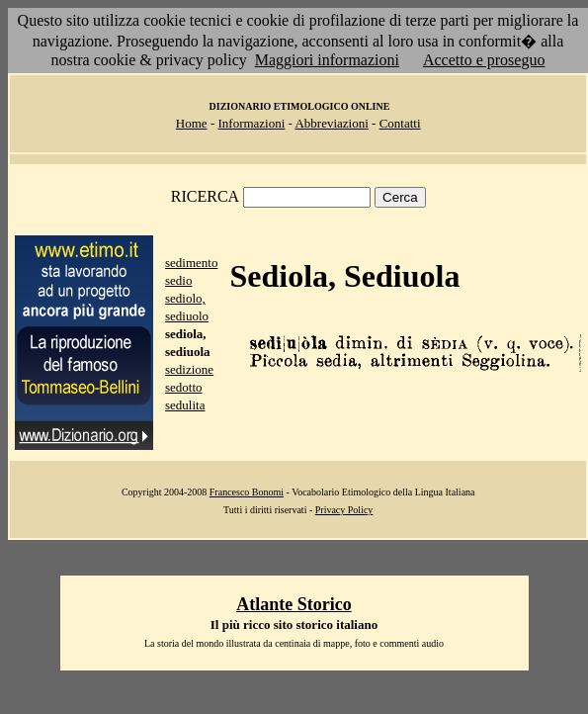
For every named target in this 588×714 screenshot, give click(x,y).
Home (192, 123)
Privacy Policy (344, 510)
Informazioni (251, 123)
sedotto (184, 387)
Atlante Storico (294, 604)
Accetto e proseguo (484, 60)
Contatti (400, 123)
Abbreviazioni (331, 123)
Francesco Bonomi (247, 492)
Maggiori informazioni (327, 60)
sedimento (191, 263)
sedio (178, 280)
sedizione (189, 369)
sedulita (185, 405)
